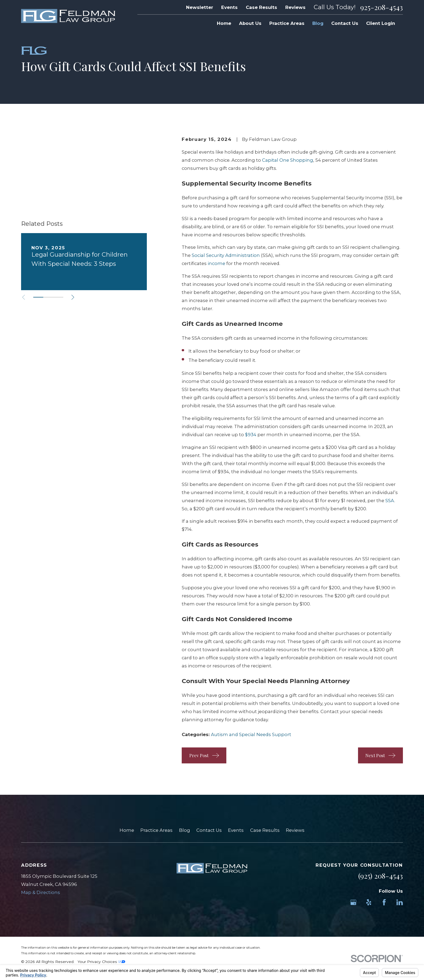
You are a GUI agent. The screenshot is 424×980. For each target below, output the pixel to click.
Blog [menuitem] (318, 23)
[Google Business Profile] (353, 902)
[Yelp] (369, 902)
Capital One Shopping (288, 160)
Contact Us (209, 830)
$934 (251, 435)
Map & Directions (41, 892)
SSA (390, 501)
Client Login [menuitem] (381, 23)
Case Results (261, 7)
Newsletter (200, 7)
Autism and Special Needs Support (251, 734)
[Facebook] (384, 902)
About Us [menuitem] (250, 23)
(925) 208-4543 (381, 876)
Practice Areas (156, 830)
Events (229, 7)
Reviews (295, 7)
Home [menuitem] (224, 23)
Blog (185, 830)
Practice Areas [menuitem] (287, 23)
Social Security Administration (226, 255)
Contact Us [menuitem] (345, 23)
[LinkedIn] (400, 902)
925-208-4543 (382, 7)
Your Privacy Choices (101, 962)
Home (127, 830)
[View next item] (73, 239)
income (216, 263)
